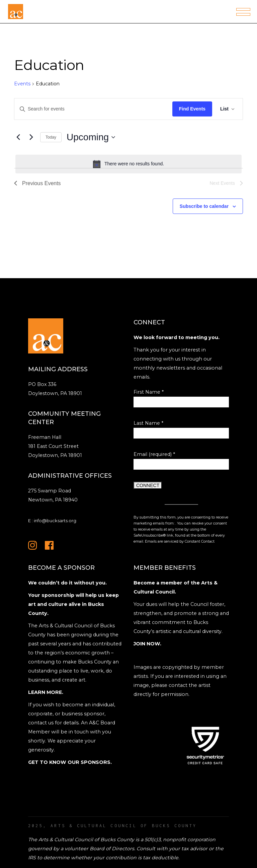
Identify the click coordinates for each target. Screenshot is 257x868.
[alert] (128, 164)
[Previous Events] (18, 137)
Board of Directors (112, 849)
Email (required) (154, 454)
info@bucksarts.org (55, 521)
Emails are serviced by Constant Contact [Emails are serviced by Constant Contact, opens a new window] (180, 541)
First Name (149, 392)
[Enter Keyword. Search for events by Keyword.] (93, 109)
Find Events (192, 109)
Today (51, 137)
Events (22, 84)
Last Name (148, 423)
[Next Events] (31, 137)
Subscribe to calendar (204, 206)
